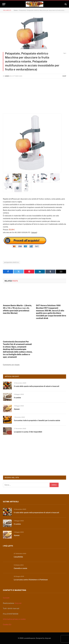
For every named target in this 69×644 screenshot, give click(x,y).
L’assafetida (18, 557)
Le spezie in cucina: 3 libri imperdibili (28, 432)
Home (16, 10)
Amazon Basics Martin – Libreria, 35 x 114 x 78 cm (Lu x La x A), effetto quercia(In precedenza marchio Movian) (17, 309)
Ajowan (17, 409)
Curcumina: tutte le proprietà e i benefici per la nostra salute (37, 420)
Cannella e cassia (20, 568)
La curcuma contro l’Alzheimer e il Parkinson (31, 580)
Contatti (6, 598)
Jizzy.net (18, 603)
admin (7, 76)
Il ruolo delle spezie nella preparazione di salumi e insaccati (37, 386)
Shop (64, 76)
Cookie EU (7, 624)
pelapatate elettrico (11, 262)
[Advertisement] (34, 97)
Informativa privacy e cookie (14, 619)
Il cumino (17, 398)
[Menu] (4, 4)
